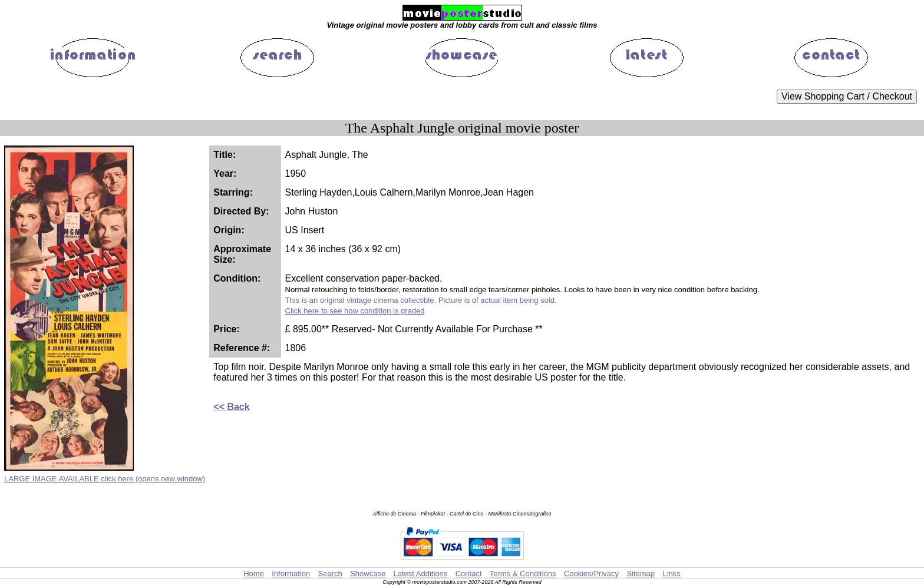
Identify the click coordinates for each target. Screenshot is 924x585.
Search (330, 574)
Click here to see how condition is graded (355, 311)
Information (291, 574)
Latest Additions (420, 574)
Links (671, 574)
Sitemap (641, 574)
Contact (469, 574)
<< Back (231, 407)
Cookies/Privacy (591, 574)
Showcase (368, 574)
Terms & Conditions (523, 574)
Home (254, 574)
